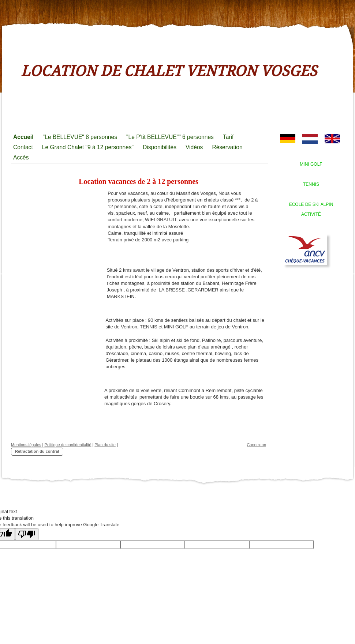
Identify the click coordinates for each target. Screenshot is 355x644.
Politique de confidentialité (68, 445)
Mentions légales (26, 445)
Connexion (256, 445)
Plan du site (105, 445)
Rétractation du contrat (37, 451)
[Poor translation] (27, 534)
